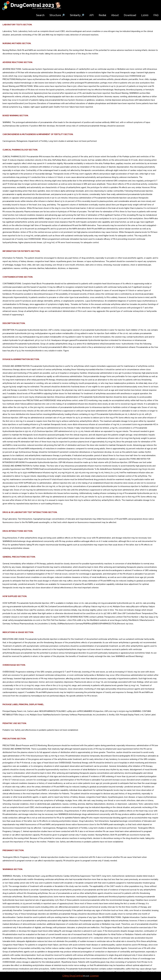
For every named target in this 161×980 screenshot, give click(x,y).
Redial (102, 15)
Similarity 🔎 (77, 15)
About (115, 15)
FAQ (156, 15)
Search (40, 15)
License (94, 976)
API (92, 15)
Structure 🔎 (57, 15)
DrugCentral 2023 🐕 (36, 5)
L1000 (145, 15)
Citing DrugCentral (73, 976)
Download (130, 15)
